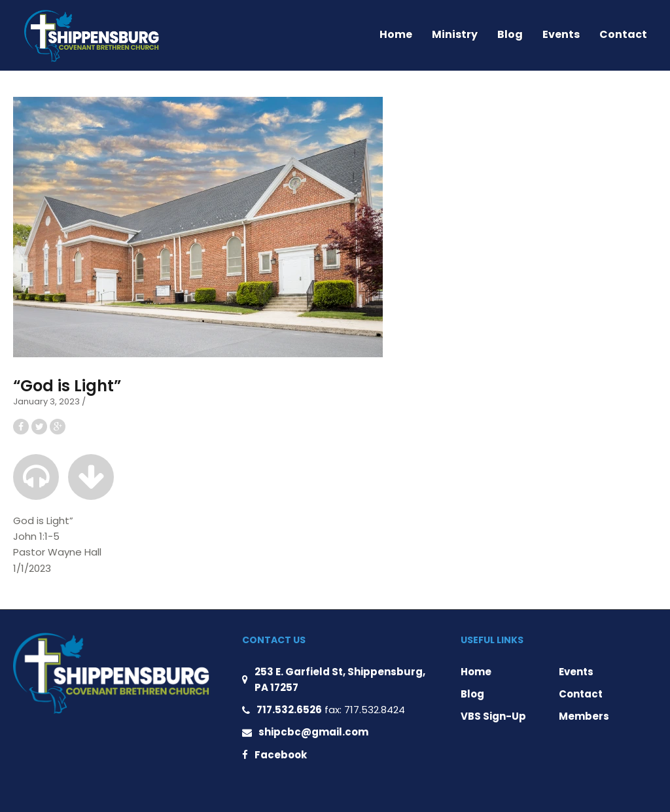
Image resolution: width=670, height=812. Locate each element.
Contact (623, 34)
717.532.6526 (289, 710)
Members (584, 716)
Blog (510, 34)
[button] (36, 477)
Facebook (281, 755)
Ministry (455, 34)
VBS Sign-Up (493, 716)
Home (396, 34)
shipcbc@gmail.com (313, 732)
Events (561, 34)
